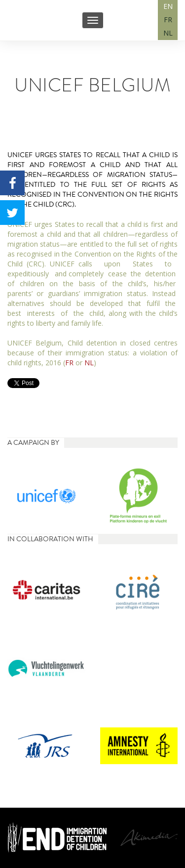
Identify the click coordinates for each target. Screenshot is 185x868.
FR (168, 20)
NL (168, 33)
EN (168, 6)
